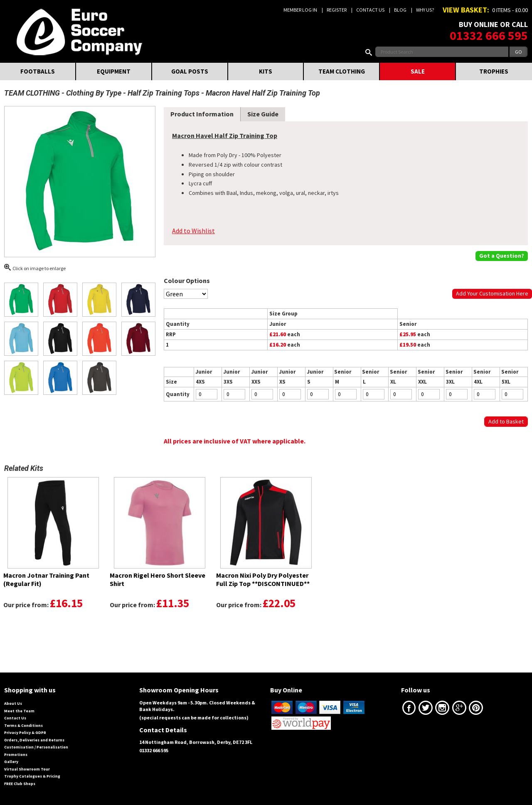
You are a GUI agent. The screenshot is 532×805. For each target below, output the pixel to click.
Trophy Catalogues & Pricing (32, 776)
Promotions (16, 755)
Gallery (11, 762)
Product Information (202, 114)
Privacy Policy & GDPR (25, 732)
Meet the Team (19, 711)
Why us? (425, 10)
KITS (266, 71)
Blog (400, 10)
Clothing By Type (94, 93)
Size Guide (263, 114)
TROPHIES (494, 71)
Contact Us (370, 10)
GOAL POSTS (190, 71)
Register (337, 10)
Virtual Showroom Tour (27, 769)
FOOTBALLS (38, 71)
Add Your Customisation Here (492, 293)
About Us (13, 703)
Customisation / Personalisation (36, 747)
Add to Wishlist (193, 231)
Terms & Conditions (23, 725)
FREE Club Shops (20, 784)
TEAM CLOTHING (342, 71)
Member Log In (300, 10)
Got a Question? (502, 256)
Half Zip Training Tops (164, 93)
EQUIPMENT (114, 71)
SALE (418, 71)
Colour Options (187, 281)
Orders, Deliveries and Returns (34, 740)
